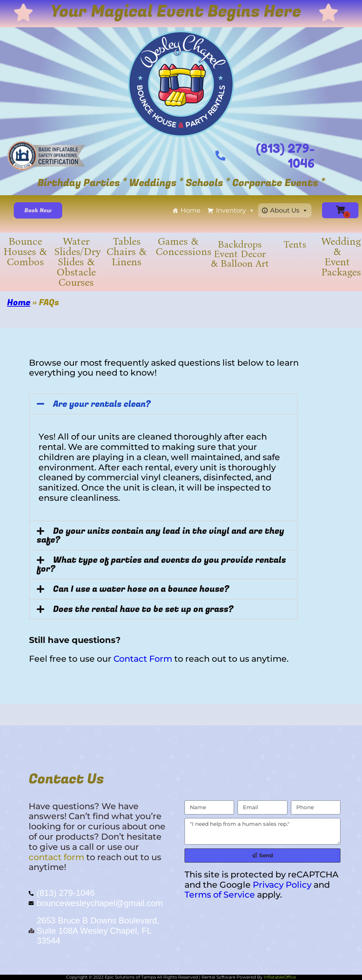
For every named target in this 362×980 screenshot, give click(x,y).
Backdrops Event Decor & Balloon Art (240, 254)
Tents (295, 244)
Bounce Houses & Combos (25, 252)
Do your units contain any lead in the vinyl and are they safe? (160, 535)
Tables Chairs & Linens (127, 252)
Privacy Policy (282, 885)
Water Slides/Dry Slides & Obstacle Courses (77, 262)
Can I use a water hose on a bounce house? (141, 589)
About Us (289, 210)
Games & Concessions (183, 247)
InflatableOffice (280, 977)
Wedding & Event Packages (341, 257)
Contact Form (143, 659)
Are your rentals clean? (102, 404)
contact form (56, 857)
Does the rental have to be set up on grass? (143, 609)
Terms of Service (220, 895)
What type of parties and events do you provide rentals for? (161, 564)
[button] (163, 404)
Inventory (235, 210)
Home (191, 210)
